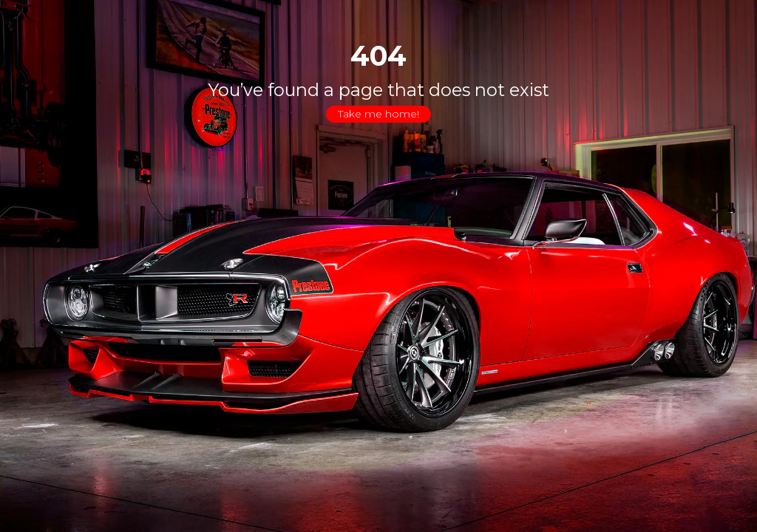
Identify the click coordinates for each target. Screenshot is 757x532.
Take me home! (378, 114)
